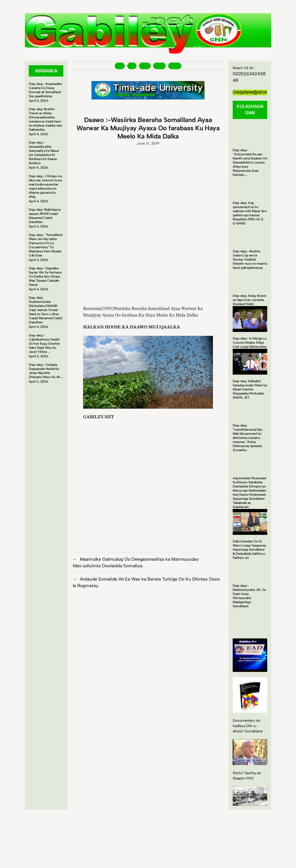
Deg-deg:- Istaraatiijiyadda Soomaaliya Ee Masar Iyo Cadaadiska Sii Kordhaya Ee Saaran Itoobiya (44, 153)
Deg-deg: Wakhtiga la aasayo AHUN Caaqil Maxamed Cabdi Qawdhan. (45, 216)
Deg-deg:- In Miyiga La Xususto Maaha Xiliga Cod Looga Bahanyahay (250, 343)
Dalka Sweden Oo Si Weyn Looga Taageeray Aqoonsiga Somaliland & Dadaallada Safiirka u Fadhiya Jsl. (250, 550)
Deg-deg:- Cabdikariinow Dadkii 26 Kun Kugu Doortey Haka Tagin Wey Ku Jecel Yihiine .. (44, 344)
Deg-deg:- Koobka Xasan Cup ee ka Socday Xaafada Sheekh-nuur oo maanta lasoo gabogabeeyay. (250, 259)
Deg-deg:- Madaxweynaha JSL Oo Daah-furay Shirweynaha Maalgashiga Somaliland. (249, 596)
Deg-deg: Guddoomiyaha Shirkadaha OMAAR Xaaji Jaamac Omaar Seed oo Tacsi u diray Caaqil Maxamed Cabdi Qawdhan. (46, 310)
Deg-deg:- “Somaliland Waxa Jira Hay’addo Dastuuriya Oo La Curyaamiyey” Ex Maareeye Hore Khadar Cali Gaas (46, 245)
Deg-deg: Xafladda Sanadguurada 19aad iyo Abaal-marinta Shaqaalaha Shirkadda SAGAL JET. (250, 389)
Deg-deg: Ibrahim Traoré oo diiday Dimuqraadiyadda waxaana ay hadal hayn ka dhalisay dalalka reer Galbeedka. (45, 119)
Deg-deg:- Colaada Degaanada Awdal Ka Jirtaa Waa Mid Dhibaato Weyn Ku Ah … (46, 371)
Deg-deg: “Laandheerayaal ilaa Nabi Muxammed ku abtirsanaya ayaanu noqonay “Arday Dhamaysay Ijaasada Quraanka (247, 438)
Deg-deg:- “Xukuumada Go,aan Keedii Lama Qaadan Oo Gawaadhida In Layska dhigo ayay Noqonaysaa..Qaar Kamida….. (250, 162)
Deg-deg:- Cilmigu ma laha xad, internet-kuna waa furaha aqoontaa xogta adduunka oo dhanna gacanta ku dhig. (45, 186)
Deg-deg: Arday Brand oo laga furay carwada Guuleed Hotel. (249, 300)
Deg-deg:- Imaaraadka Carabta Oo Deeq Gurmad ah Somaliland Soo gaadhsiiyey (45, 90)
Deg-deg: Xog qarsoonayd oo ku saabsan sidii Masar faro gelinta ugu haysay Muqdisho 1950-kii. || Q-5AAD (250, 213)
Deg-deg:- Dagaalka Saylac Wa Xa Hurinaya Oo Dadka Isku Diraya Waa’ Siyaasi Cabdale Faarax (45, 276)
